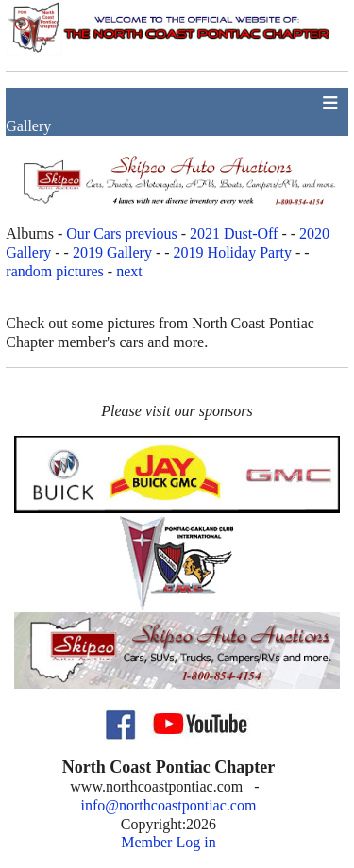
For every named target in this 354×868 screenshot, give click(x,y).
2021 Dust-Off (234, 234)
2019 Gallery (112, 252)
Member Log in (168, 842)
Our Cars (93, 234)
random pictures (55, 271)
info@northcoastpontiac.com (169, 805)
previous (152, 234)
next (129, 271)
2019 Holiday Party (233, 252)
